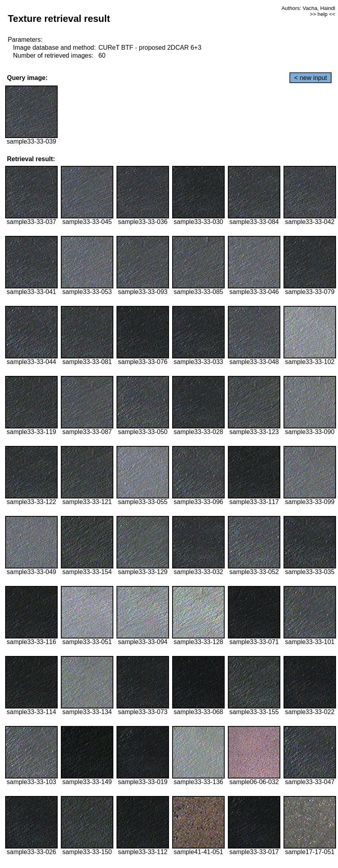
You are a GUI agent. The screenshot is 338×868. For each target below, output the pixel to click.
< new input (311, 78)
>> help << (322, 14)
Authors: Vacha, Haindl (308, 8)
